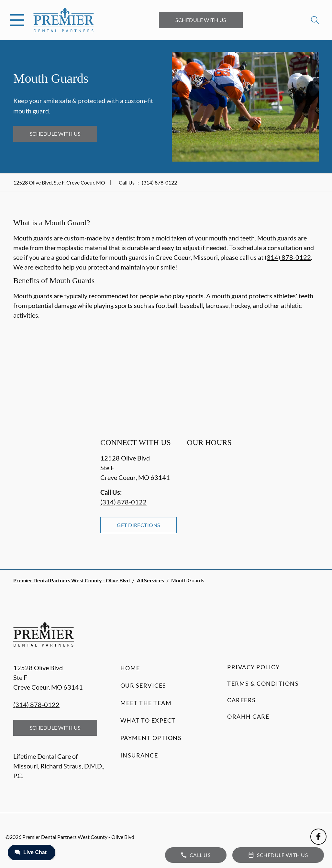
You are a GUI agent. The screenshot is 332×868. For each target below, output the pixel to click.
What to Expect (148, 720)
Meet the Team (146, 703)
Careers (242, 700)
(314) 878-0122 (159, 182)
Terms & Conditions (263, 683)
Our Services (143, 685)
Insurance (139, 755)
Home (130, 668)
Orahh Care (248, 716)
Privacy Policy (253, 667)
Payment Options (151, 738)
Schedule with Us (201, 20)
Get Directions (138, 525)
